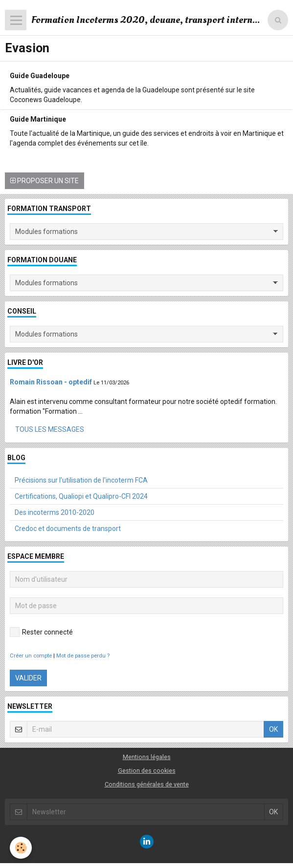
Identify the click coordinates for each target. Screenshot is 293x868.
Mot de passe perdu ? (83, 656)
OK (273, 729)
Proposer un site (45, 181)
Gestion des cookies (147, 771)
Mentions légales (147, 757)
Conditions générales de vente (147, 784)
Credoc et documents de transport (68, 529)
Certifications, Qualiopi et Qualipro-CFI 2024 (81, 496)
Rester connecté (41, 632)
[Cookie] (21, 848)
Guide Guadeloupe (40, 75)
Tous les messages (50, 429)
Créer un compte (31, 656)
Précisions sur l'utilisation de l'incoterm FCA (81, 480)
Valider (28, 678)
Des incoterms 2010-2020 (55, 512)
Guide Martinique (38, 119)
